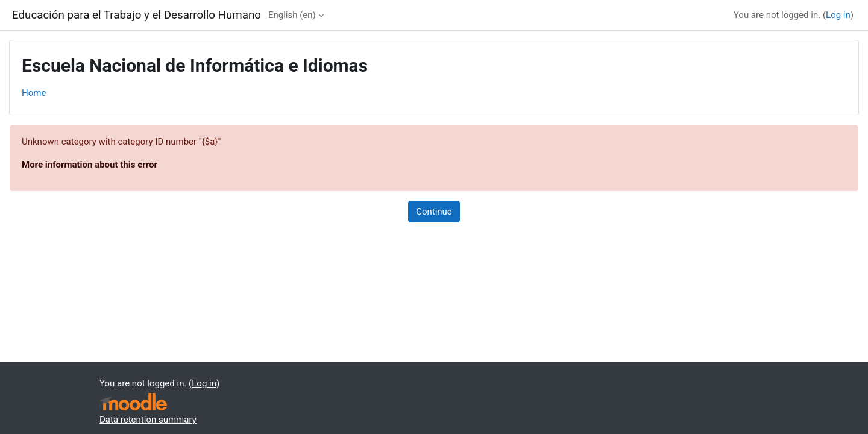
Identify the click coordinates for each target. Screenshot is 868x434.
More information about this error (90, 165)
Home (34, 93)
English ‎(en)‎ (292, 15)
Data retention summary (148, 420)
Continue (434, 212)
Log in (838, 15)
